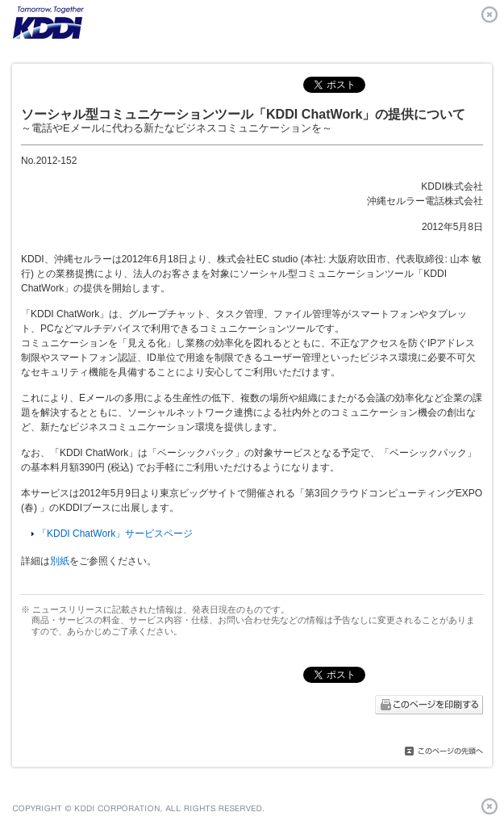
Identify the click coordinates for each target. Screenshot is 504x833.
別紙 (60, 561)
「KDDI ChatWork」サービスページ (115, 534)
